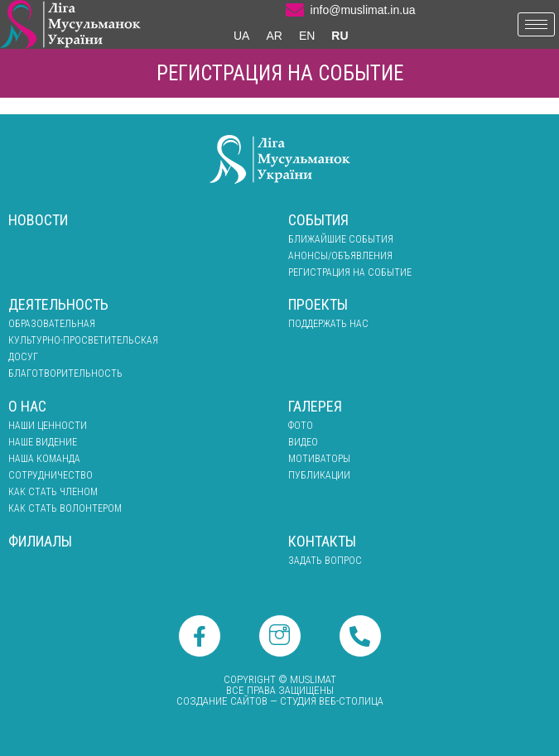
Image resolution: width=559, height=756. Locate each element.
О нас (27, 406)
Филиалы (40, 541)
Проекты (318, 304)
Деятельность (58, 304)
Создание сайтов (222, 701)
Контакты (322, 541)
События (318, 220)
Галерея (315, 406)
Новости (38, 220)
